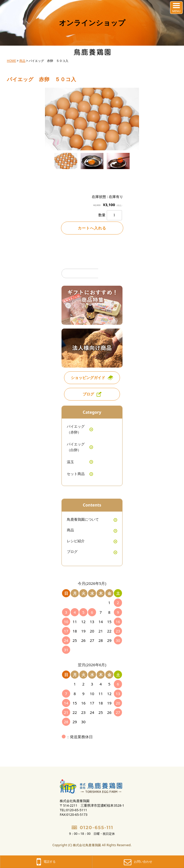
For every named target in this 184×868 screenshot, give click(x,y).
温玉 (70, 462)
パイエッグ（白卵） (76, 447)
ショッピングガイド (88, 377)
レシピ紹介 (76, 541)
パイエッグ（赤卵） (76, 429)
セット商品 (76, 474)
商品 (70, 530)
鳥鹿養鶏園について (83, 519)
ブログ (88, 394)
